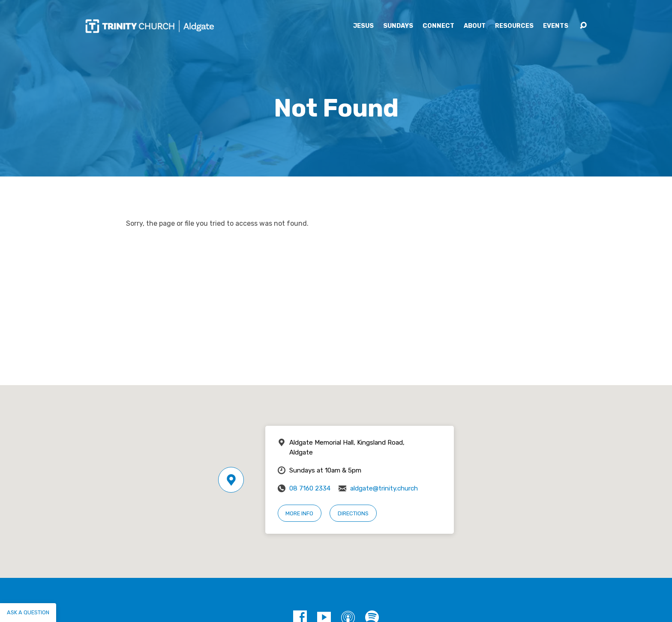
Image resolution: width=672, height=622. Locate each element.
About (475, 26)
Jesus (363, 26)
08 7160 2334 (310, 488)
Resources (514, 26)
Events (556, 26)
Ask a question (28, 612)
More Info (299, 513)
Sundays (398, 26)
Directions (353, 513)
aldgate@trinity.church (384, 488)
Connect (438, 26)
